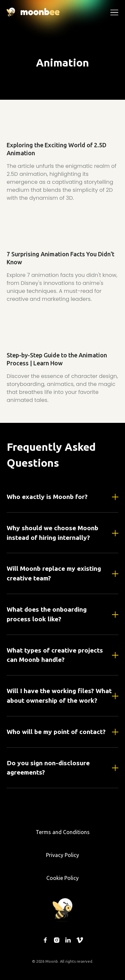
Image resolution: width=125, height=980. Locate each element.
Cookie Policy (62, 878)
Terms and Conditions (63, 832)
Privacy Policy (62, 855)
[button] (114, 12)
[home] (33, 12)
